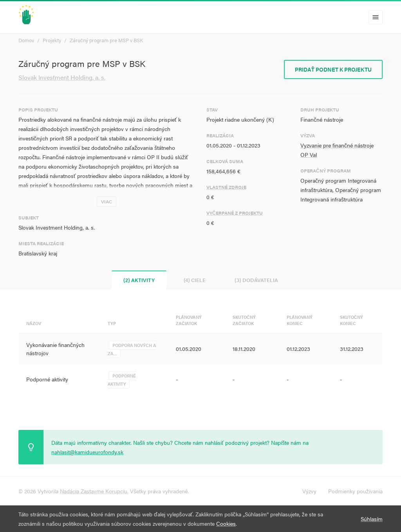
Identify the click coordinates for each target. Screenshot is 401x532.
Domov (26, 40)
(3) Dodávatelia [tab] (256, 280)
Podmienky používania (355, 491)
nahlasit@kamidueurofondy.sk (87, 452)
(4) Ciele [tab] (195, 280)
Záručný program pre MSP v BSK (106, 40)
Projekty (52, 40)
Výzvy (309, 491)
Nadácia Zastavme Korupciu (94, 491)
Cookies (226, 523)
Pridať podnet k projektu (333, 69)
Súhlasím (372, 519)
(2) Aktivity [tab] (139, 280)
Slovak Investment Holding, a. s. (62, 77)
